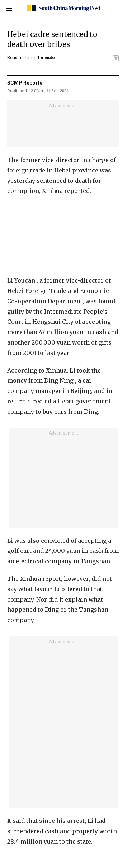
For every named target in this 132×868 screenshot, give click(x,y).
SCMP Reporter (26, 83)
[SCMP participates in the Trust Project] (116, 58)
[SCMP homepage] (63, 8)
